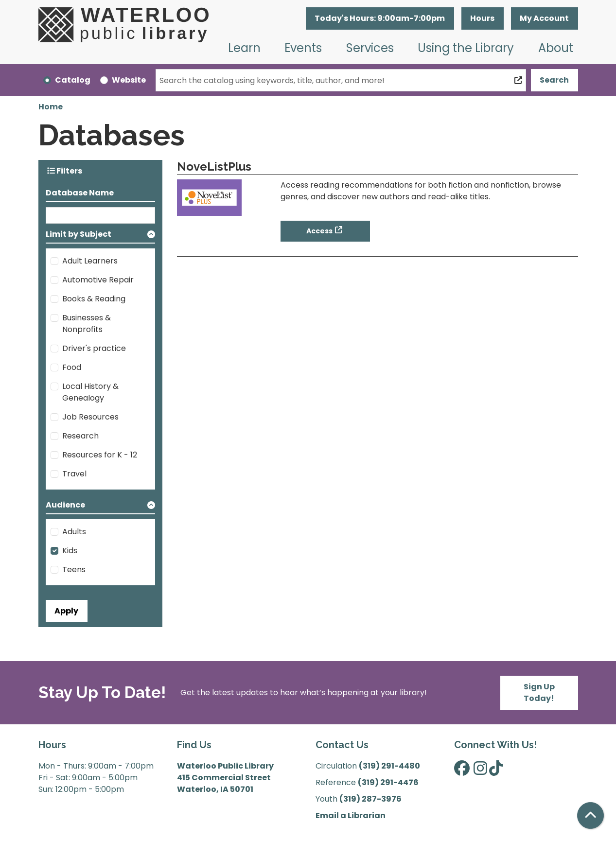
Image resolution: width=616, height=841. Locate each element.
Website (129, 80)
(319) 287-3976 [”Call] (370, 799)
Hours (482, 18)
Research (80, 436)
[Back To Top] (590, 815)
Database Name (80, 193)
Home (51, 107)
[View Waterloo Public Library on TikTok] (496, 771)
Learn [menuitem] (244, 48)
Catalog (73, 80)
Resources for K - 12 (100, 455)
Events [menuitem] (303, 48)
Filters (65, 171)
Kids (70, 551)
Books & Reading (94, 299)
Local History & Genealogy (90, 392)
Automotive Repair (98, 280)
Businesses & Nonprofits (87, 324)
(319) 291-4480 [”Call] (389, 766)
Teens (74, 569)
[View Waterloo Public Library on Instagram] (480, 771)
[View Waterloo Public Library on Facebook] (462, 771)
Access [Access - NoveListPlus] (319, 231)
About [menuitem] (556, 48)
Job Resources (90, 417)
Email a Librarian (351, 815)
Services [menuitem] (370, 48)
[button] (380, 18)
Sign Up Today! (539, 692)
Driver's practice (94, 348)
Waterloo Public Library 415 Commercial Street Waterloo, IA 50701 (225, 778)
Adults (74, 532)
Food (72, 367)
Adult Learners (90, 261)
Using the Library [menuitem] (466, 48)
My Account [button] (544, 18)
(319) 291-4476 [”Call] (388, 782)
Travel (74, 474)
